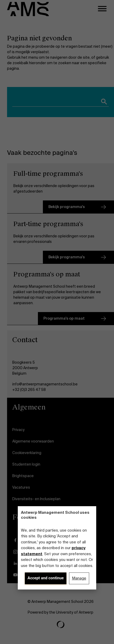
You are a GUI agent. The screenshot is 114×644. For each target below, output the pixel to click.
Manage (79, 578)
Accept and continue (45, 578)
